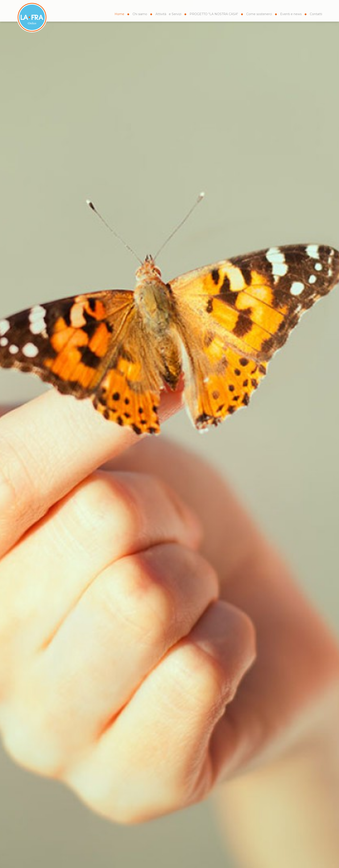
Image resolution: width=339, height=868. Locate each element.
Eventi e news (291, 14)
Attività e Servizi (168, 14)
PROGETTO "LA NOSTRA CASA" (214, 14)
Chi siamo (140, 14)
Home (119, 14)
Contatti (316, 14)
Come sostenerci (259, 14)
